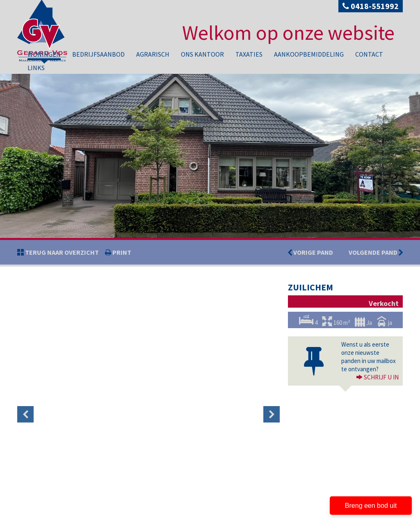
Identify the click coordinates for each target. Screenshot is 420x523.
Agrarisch (153, 54)
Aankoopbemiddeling (309, 54)
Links (36, 68)
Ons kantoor (202, 54)
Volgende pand (376, 252)
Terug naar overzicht (61, 252)
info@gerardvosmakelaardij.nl (63, 499)
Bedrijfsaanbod (98, 54)
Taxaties (249, 54)
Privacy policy (32, 517)
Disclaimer (61, 517)
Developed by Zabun (98, 517)
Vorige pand (313, 252)
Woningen (44, 54)
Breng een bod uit (371, 506)
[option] (47, 301)
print (121, 252)
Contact (369, 54)
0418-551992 (371, 6)
